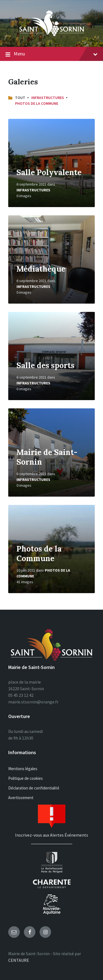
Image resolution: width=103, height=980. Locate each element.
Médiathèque (41, 269)
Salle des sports (45, 365)
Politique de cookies (26, 778)
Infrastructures (48, 98)
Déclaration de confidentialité (34, 788)
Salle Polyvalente (49, 172)
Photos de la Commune (37, 103)
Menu (51, 54)
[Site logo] (52, 36)
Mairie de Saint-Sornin (47, 457)
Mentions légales (23, 769)
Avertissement (21, 798)
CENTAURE (19, 960)
